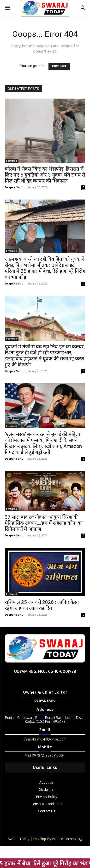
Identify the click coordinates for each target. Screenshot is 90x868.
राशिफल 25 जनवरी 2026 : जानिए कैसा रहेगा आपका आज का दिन (42, 605)
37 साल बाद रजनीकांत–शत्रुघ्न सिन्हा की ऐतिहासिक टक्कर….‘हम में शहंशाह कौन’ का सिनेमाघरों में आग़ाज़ (44, 523)
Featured (12, 161)
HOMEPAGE (59, 66)
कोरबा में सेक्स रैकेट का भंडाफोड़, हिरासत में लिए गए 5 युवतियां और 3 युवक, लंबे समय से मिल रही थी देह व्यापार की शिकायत (45, 175)
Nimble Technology (67, 839)
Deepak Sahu (14, 187)
